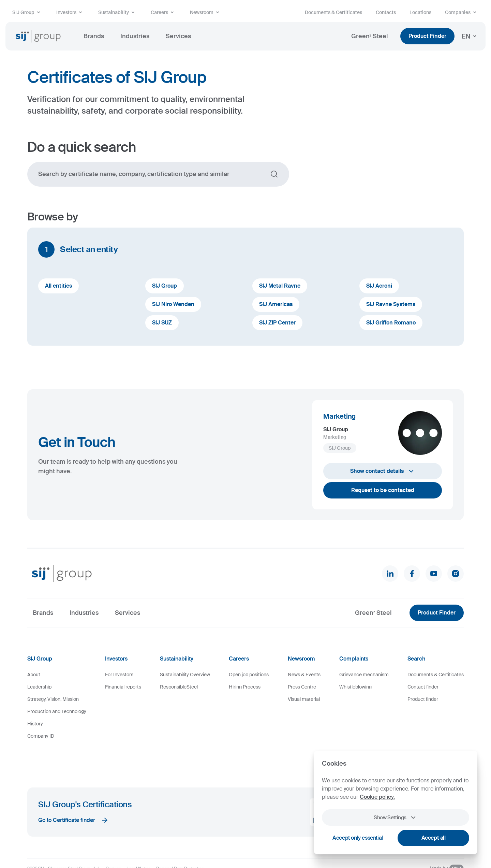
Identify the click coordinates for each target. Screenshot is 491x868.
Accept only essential (358, 838)
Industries (135, 36)
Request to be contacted (383, 490)
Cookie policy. (377, 797)
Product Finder (427, 36)
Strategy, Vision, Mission (53, 699)
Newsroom (206, 12)
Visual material (304, 699)
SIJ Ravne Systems (391, 304)
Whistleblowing (355, 687)
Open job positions (249, 675)
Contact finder (423, 687)
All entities (58, 286)
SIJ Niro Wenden (173, 304)
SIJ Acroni (379, 286)
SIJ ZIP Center (277, 323)
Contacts (386, 12)
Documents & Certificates (333, 12)
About (34, 675)
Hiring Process (245, 687)
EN (470, 36)
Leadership (39, 687)
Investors (70, 12)
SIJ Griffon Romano (391, 323)
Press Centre (302, 687)
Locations (420, 12)
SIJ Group (27, 12)
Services (178, 36)
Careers (163, 12)
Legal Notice (139, 842)
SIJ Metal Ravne (280, 286)
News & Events (304, 675)
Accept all (434, 838)
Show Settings (396, 818)
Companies (462, 12)
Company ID (41, 736)
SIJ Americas (276, 304)
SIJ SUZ (162, 323)
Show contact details (383, 471)
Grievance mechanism (364, 675)
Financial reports (123, 687)
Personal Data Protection (180, 842)
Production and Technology (57, 711)
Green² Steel (370, 36)
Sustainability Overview (185, 675)
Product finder (423, 699)
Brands (94, 36)
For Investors (119, 675)
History (35, 724)
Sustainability (118, 12)
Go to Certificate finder (73, 794)
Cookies (113, 842)
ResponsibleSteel (179, 687)
